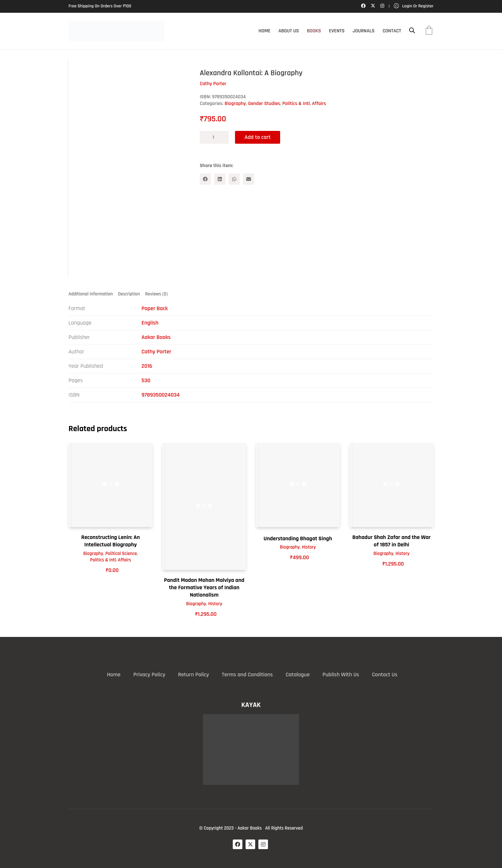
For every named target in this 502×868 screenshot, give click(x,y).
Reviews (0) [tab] (156, 294)
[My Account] (414, 6)
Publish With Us (341, 675)
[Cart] (429, 31)
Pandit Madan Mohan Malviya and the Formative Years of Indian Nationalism (204, 588)
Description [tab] (129, 294)
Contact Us (385, 675)
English (150, 323)
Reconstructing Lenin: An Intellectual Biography (111, 541)
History (215, 604)
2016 (147, 366)
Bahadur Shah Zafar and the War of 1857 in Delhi (391, 541)
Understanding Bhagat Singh (298, 538)
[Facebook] (205, 179)
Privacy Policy (149, 675)
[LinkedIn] (220, 179)
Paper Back (155, 308)
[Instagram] (263, 844)
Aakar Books (156, 337)
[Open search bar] (412, 31)
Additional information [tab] (91, 294)
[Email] (249, 179)
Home (114, 675)
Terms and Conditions (247, 675)
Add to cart (258, 137)
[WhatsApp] (234, 179)
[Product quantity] (214, 137)
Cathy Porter (156, 352)
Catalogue (298, 675)
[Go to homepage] (117, 31)
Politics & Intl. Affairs (304, 104)
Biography (235, 104)
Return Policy (194, 675)
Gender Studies (264, 104)
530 (146, 380)
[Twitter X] (250, 844)
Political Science (121, 554)
